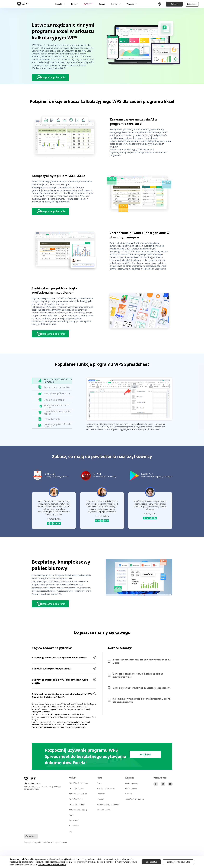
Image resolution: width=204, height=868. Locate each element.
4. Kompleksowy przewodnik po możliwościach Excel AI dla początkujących (141, 700)
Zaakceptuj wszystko (151, 862)
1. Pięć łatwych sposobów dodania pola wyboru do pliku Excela (141, 661)
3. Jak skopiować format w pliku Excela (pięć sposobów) (142, 688)
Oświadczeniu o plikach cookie (52, 865)
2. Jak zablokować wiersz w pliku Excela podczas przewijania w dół (138, 675)
